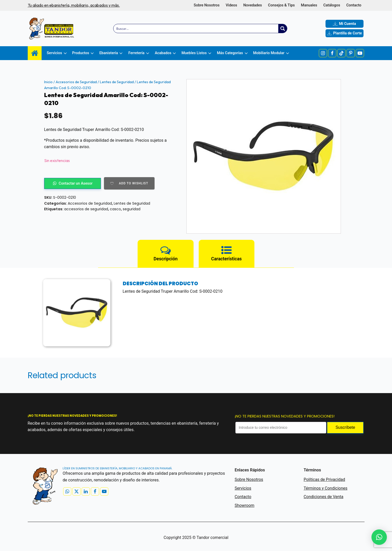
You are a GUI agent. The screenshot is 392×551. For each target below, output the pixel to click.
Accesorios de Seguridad (76, 82)
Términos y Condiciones (326, 488)
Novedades (253, 5)
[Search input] (196, 28)
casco (115, 209)
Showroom (245, 505)
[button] (379, 537)
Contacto (354, 5)
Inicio (48, 82)
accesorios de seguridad (86, 209)
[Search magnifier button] (283, 28)
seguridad (132, 209)
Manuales (309, 5)
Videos (231, 5)
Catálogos (332, 5)
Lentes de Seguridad (117, 82)
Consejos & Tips (281, 5)
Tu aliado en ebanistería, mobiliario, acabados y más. (74, 5)
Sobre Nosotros (207, 5)
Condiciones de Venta (324, 497)
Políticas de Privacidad (324, 479)
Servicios (243, 488)
